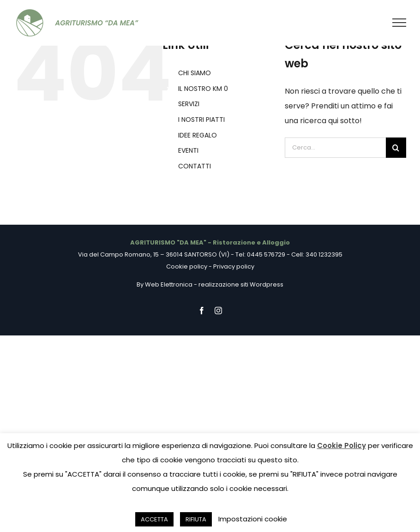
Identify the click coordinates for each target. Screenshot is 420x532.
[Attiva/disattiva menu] (399, 23)
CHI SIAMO (195, 73)
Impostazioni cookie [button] (253, 519)
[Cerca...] (335, 148)
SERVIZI (189, 104)
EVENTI (188, 150)
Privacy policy (234, 266)
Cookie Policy (342, 445)
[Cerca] (396, 148)
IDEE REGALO (198, 135)
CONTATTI (195, 166)
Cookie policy (187, 266)
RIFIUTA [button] (196, 519)
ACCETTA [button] (154, 519)
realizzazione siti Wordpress (241, 284)
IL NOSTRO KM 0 (203, 89)
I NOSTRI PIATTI (201, 120)
